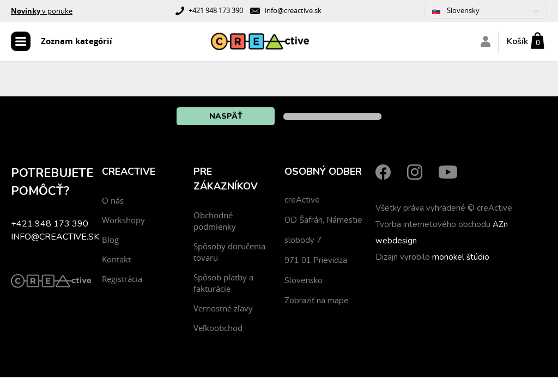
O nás (113, 200)
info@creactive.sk (293, 10)
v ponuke (42, 11)
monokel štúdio (461, 257)
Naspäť (226, 116)
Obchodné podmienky (215, 221)
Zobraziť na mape (317, 301)
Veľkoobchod (218, 328)
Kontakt (116, 259)
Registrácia (122, 279)
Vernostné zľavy (223, 308)
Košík (517, 41)
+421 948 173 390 (216, 10)
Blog (110, 240)
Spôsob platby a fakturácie (223, 283)
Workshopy (123, 220)
